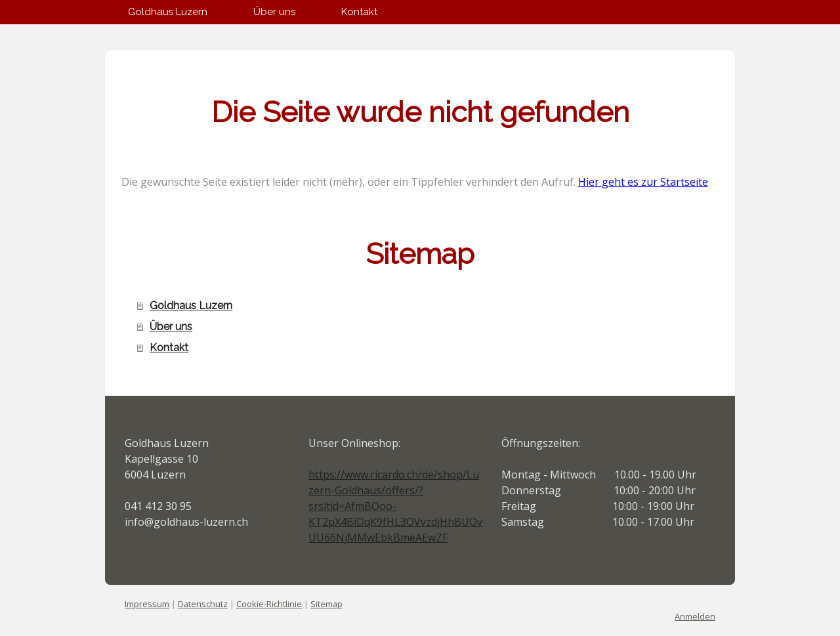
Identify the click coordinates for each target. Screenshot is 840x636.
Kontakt (359, 12)
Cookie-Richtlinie (269, 604)
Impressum (147, 604)
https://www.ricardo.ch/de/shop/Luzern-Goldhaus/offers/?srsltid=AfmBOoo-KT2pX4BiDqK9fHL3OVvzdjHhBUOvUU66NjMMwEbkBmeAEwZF (395, 506)
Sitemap (326, 604)
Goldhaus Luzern (168, 12)
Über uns (274, 12)
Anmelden (695, 616)
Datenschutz (203, 604)
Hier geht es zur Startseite (643, 182)
